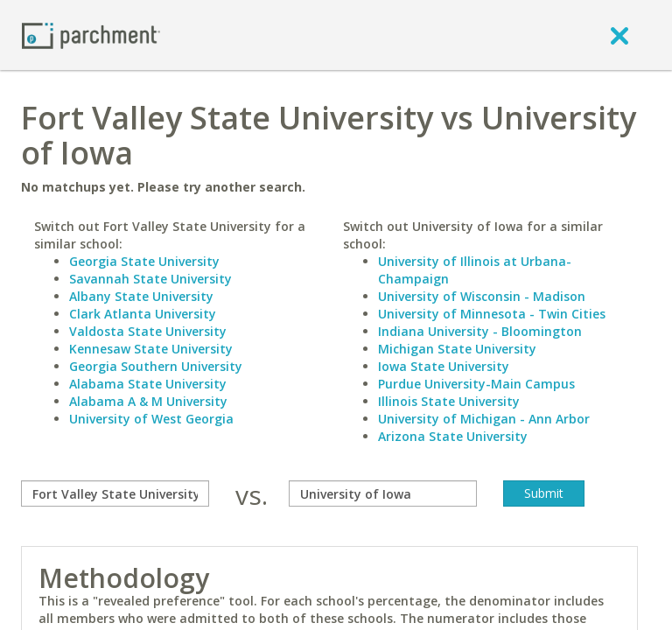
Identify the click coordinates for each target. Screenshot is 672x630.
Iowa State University (444, 366)
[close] (619, 35)
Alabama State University (148, 384)
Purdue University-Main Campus (476, 384)
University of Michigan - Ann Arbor (484, 419)
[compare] (115, 493)
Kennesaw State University (151, 349)
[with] (383, 493)
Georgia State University (144, 261)
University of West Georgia (151, 419)
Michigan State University (457, 349)
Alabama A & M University (148, 401)
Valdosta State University (148, 331)
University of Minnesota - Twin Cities (492, 314)
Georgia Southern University (156, 366)
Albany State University (141, 296)
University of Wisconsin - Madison (482, 296)
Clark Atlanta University (143, 314)
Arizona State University (453, 436)
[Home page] (91, 35)
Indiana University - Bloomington (480, 331)
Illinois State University (449, 401)
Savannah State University (150, 279)
